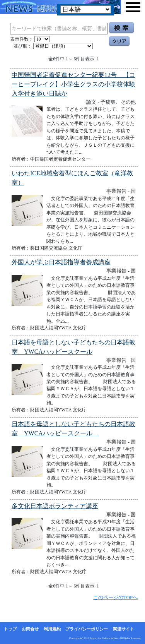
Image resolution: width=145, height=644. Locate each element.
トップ (10, 629)
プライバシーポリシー (87, 629)
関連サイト (124, 629)
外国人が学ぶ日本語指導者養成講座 (61, 262)
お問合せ (30, 629)
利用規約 (52, 629)
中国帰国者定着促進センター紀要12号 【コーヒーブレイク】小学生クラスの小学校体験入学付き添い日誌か (73, 84)
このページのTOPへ (115, 597)
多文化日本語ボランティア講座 (55, 506)
